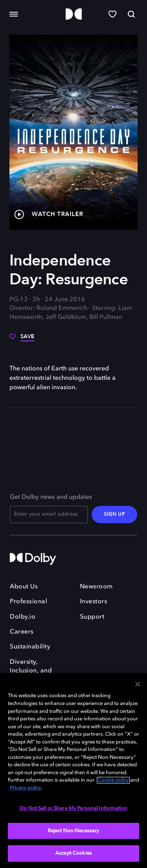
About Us (24, 587)
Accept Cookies (73, 853)
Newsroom (96, 587)
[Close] (138, 684)
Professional (28, 602)
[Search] (131, 14)
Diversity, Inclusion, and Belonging (31, 671)
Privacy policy (25, 788)
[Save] (22, 339)
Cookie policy (113, 780)
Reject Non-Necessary (74, 831)
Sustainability (30, 647)
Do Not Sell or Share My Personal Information (73, 808)
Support (92, 617)
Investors (94, 602)
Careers (22, 632)
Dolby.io (23, 617)
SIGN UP (114, 515)
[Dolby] (74, 14)
